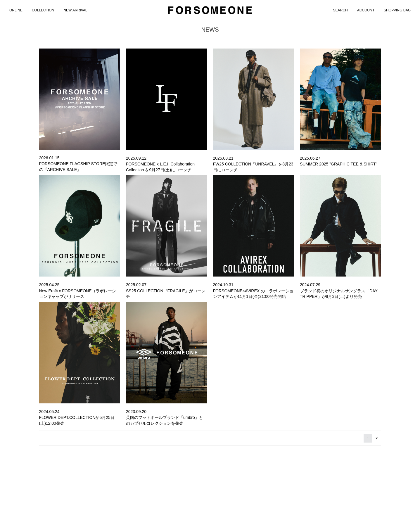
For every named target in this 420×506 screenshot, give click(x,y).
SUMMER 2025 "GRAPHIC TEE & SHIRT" (339, 164)
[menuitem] (16, 10)
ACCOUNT (366, 10)
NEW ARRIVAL (75, 10)
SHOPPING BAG (397, 10)
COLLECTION (43, 10)
